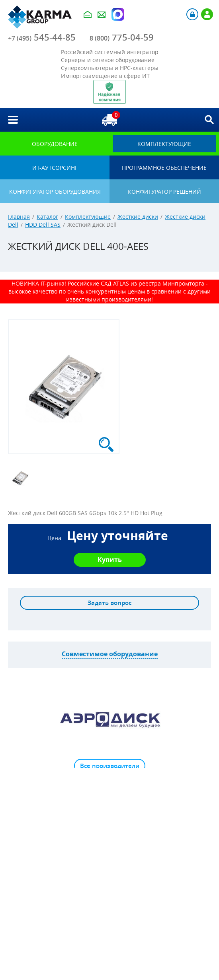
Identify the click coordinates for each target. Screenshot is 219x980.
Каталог (47, 217)
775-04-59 (122, 37)
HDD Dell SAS (43, 225)
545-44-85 (42, 37)
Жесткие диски (138, 217)
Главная (19, 217)
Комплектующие (88, 217)
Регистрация (207, 14)
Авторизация (192, 14)
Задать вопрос (109, 603)
